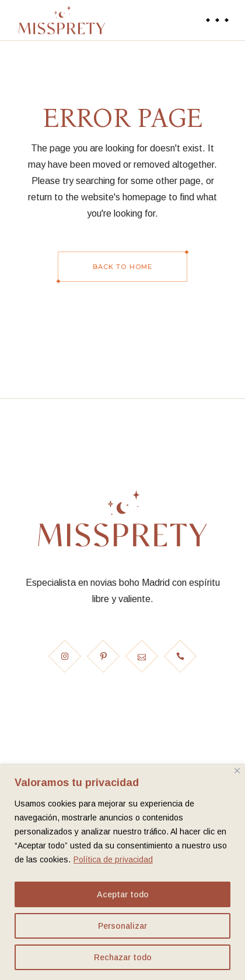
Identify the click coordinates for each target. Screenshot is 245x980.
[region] (123, 873)
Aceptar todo (123, 894)
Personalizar (123, 926)
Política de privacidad (113, 859)
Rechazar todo (123, 957)
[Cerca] (237, 771)
